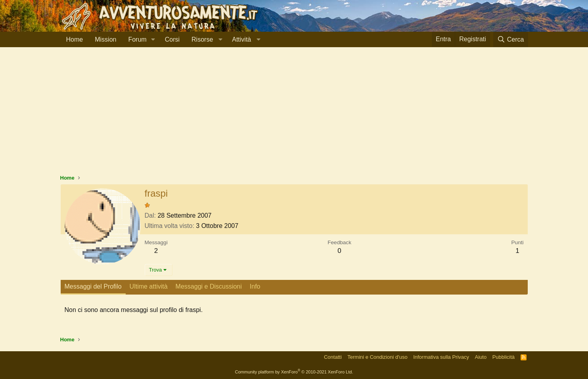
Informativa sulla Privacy (441, 357)
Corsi (172, 39)
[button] (153, 40)
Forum (137, 39)
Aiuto (481, 357)
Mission (105, 39)
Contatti (333, 357)
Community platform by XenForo (294, 372)
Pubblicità (504, 357)
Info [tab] (255, 286)
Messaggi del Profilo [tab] (93, 286)
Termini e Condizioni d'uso (377, 357)
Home (75, 39)
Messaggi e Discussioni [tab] (209, 286)
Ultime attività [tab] (149, 286)
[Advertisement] (294, 115)
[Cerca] (511, 39)
